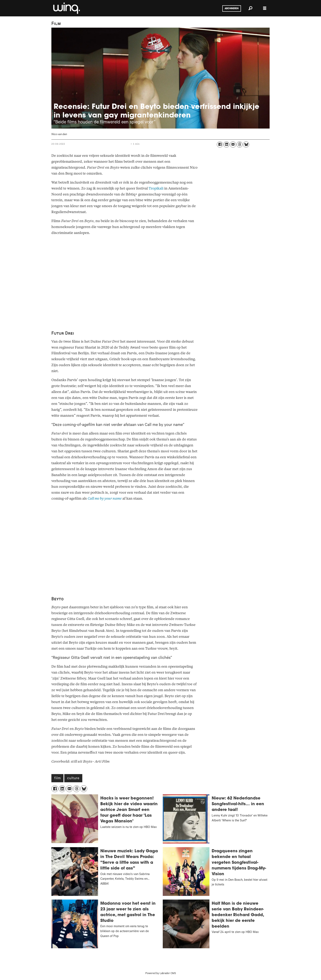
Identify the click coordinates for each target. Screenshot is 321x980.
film (57, 779)
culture (73, 779)
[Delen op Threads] (240, 145)
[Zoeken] (250, 8)
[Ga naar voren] (66, 8)
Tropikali (156, 188)
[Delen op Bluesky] (246, 145)
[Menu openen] (265, 8)
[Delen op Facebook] (220, 145)
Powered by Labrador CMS (161, 974)
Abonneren (232, 9)
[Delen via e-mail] (233, 145)
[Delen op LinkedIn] (226, 145)
